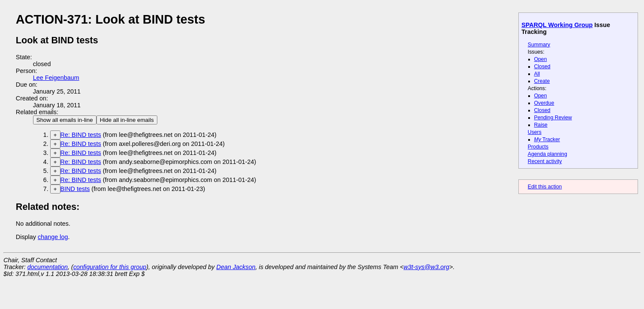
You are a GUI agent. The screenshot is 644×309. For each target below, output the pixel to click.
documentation (48, 267)
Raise (541, 125)
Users (535, 132)
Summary (539, 45)
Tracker (547, 139)
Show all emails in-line (65, 120)
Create (542, 81)
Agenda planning (548, 154)
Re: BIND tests (81, 135)
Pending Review (553, 118)
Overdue (544, 103)
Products (538, 147)
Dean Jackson (236, 267)
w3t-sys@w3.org (426, 267)
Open (541, 59)
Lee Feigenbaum (56, 78)
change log (53, 237)
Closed (542, 67)
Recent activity (545, 161)
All (537, 74)
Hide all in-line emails (127, 120)
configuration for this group (110, 267)
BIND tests (75, 189)
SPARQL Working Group (557, 25)
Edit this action (545, 187)
